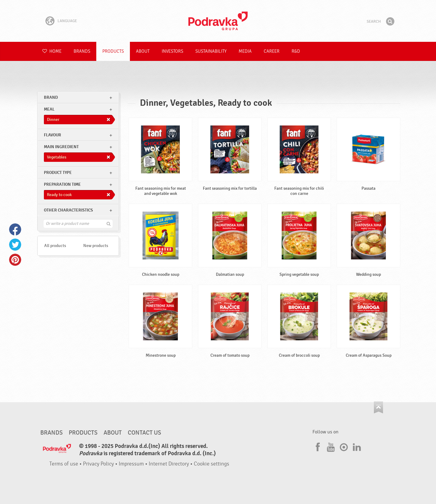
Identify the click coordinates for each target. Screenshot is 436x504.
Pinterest (15, 260)
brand (51, 97)
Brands (82, 51)
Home (52, 51)
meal (49, 109)
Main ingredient (61, 147)
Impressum (131, 464)
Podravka (218, 21)
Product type (58, 173)
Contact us (144, 433)
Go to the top (378, 407)
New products (96, 246)
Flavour (53, 135)
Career (272, 51)
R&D (296, 51)
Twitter (15, 245)
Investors (172, 51)
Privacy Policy (98, 464)
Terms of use (64, 464)
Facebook (15, 229)
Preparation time (62, 184)
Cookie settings (211, 464)
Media (245, 51)
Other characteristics (68, 210)
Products (113, 51)
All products (55, 246)
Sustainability (211, 51)
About (143, 51)
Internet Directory (169, 464)
